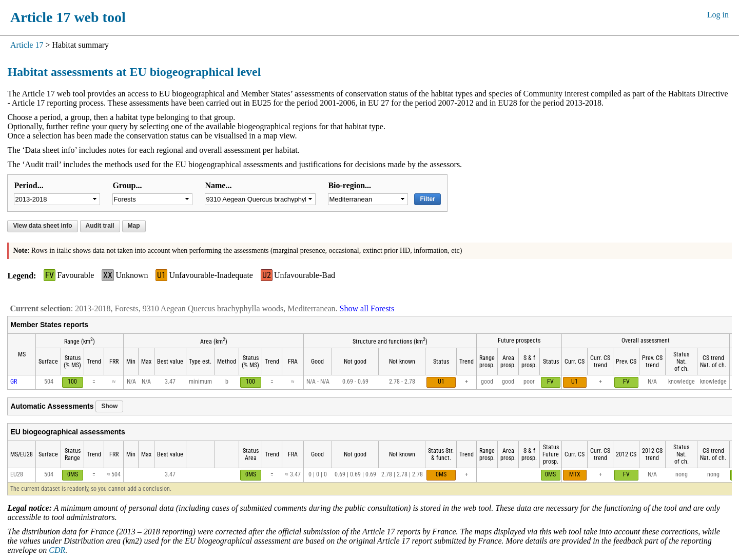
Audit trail (100, 226)
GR (14, 382)
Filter (427, 199)
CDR (57, 550)
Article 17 (27, 45)
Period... (28, 185)
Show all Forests (367, 308)
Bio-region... (349, 185)
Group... (127, 185)
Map (134, 226)
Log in (718, 15)
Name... (218, 185)
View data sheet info (42, 226)
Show (109, 406)
